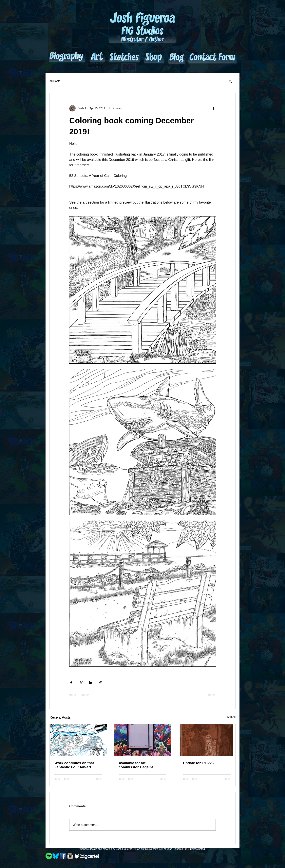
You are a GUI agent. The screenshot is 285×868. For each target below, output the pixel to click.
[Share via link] (100, 683)
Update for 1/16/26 (198, 763)
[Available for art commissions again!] (143, 740)
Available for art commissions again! (136, 765)
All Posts (55, 81)
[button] (230, 81)
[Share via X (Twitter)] (81, 683)
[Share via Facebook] (71, 683)
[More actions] (213, 108)
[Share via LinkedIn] (91, 683)
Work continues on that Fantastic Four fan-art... (74, 765)
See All (231, 717)
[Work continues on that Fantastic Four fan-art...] (78, 740)
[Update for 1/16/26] (207, 740)
